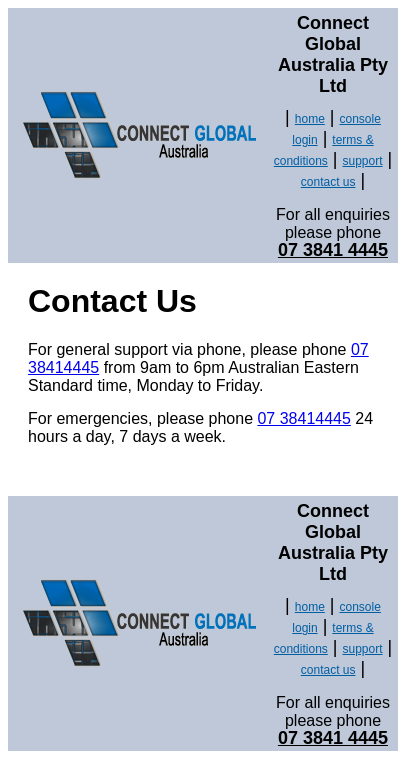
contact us (328, 182)
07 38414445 (303, 418)
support (363, 161)
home (310, 119)
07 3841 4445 (333, 250)
